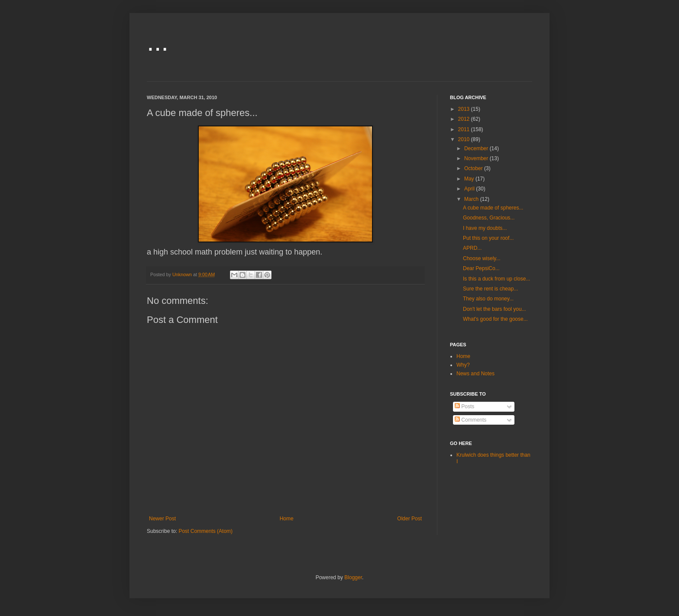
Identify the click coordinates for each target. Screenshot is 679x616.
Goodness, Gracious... (489, 218)
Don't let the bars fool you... (495, 309)
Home (287, 519)
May (470, 179)
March (472, 199)
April (470, 189)
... (158, 42)
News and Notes (475, 374)
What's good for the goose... (495, 319)
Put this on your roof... (488, 238)
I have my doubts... (485, 228)
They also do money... (488, 299)
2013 (465, 109)
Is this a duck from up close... (496, 279)
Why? (463, 365)
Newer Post (162, 519)
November (477, 158)
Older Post (409, 519)
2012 (465, 119)
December (477, 148)
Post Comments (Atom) (205, 531)
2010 (465, 139)
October (474, 168)
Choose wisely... (482, 258)
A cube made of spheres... (493, 208)
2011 (465, 129)
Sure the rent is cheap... (490, 289)
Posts (464, 406)
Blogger (353, 577)
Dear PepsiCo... (481, 268)
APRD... (472, 248)
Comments (470, 420)
